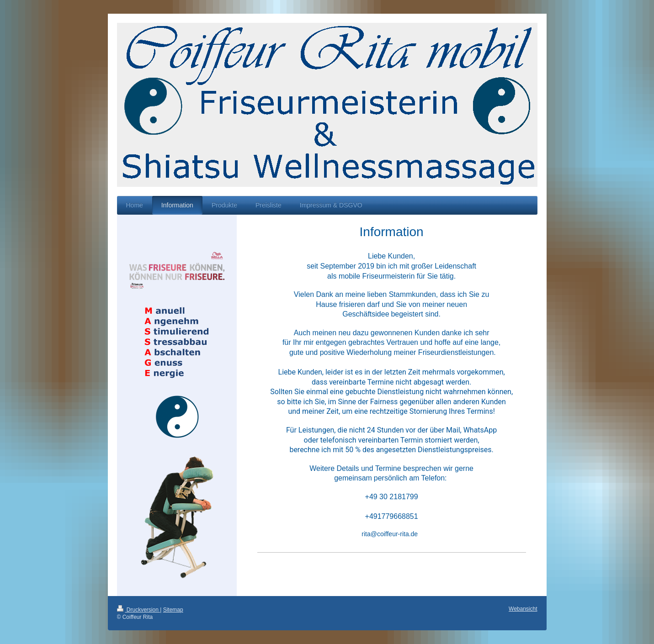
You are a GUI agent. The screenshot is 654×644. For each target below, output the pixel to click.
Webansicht (523, 609)
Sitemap (173, 610)
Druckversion (139, 610)
